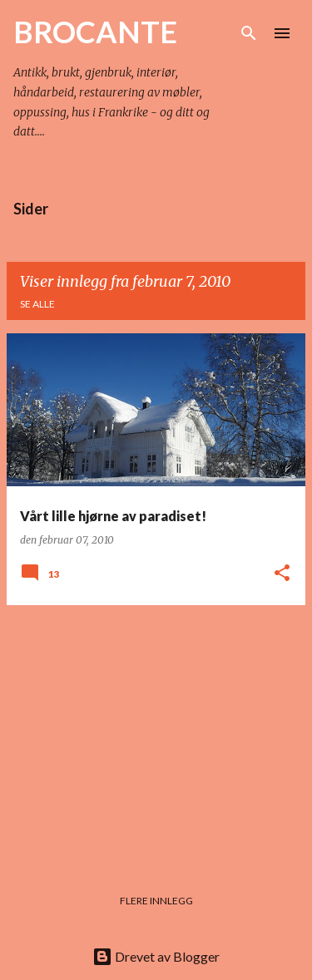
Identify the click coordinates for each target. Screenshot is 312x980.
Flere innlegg (156, 901)
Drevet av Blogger (156, 956)
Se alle (37, 304)
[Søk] (249, 33)
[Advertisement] (156, 735)
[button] (282, 574)
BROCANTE (95, 32)
